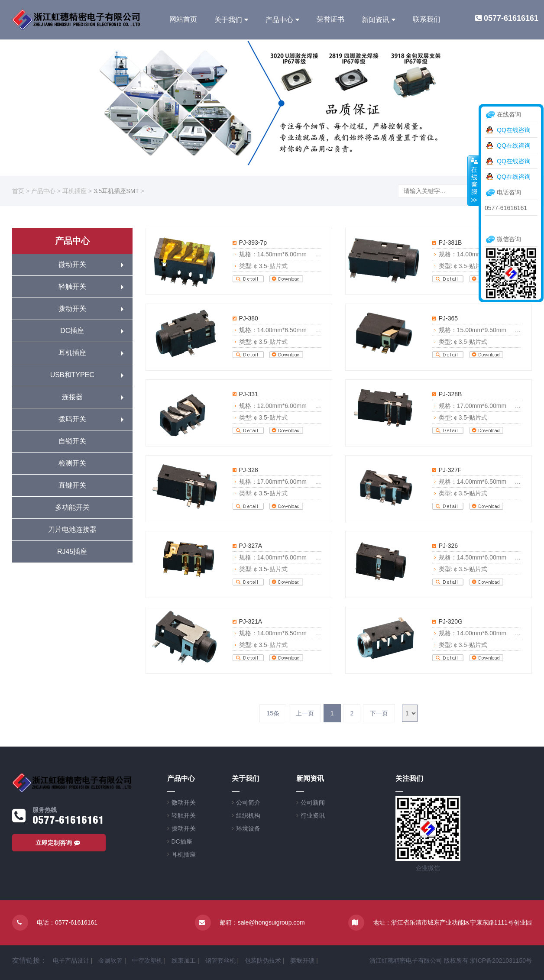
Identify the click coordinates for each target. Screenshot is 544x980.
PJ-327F (450, 470)
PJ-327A (251, 546)
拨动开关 (72, 309)
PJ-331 (249, 394)
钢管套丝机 (220, 961)
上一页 (305, 713)
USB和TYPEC (72, 375)
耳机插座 (74, 191)
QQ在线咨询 (514, 130)
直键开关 (72, 485)
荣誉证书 (330, 19)
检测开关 (72, 463)
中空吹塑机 (147, 961)
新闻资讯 (376, 20)
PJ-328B (450, 394)
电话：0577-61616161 (67, 922)
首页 (18, 191)
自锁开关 (72, 441)
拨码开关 (72, 419)
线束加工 (184, 961)
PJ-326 (448, 546)
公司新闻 (313, 802)
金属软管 (110, 961)
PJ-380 (249, 318)
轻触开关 (72, 286)
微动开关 (72, 264)
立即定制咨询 (59, 843)
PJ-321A (251, 621)
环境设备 (248, 828)
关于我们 (228, 20)
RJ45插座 (72, 551)
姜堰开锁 (302, 961)
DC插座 (72, 331)
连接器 (72, 397)
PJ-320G (451, 621)
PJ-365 (448, 318)
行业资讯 (313, 815)
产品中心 (279, 20)
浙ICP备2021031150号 (501, 961)
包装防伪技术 (263, 961)
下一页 (379, 713)
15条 (273, 713)
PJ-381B (450, 243)
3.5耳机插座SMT (116, 191)
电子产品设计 (71, 961)
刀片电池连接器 (72, 529)
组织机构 (248, 815)
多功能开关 (72, 507)
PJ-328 (249, 470)
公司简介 (248, 802)
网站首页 (183, 19)
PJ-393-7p (253, 243)
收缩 (473, 181)
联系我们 (427, 19)
